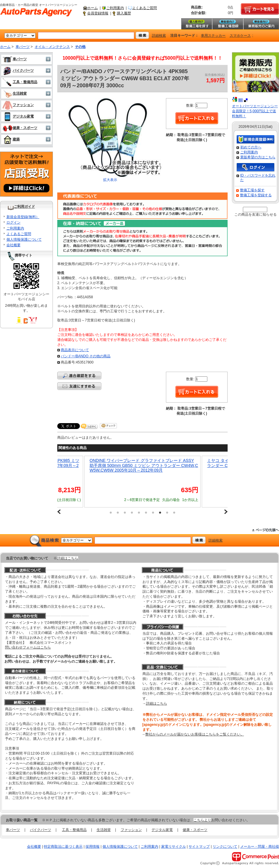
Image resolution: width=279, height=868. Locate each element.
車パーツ (23, 47)
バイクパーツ (18, 71)
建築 (11, 139)
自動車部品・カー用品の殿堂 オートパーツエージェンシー (36, 12)
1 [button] (111, 512)
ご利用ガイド (24, 207)
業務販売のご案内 (261, 24)
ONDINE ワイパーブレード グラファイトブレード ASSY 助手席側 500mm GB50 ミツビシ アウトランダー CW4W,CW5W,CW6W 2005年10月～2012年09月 (144, 465)
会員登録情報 (98, 13)
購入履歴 (124, 13)
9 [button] (167, 512)
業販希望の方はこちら (258, 157)
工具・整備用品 (20, 82)
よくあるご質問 (144, 8)
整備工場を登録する (256, 195)
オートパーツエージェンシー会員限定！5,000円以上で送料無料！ (255, 111)
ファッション (18, 105)
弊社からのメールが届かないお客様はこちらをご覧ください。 (195, 734)
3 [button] (125, 512)
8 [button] (160, 512)
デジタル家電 (18, 116)
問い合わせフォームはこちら (28, 647)
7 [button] (153, 512)
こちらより (202, 820)
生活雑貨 (15, 93)
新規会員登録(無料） (23, 217)
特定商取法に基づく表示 (63, 847)
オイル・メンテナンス (52, 47)
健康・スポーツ (20, 128)
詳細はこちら (68, 558)
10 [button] (174, 512)
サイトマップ (199, 847)
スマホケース (240, 36)
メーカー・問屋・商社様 (260, 847)
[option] (142, 482)
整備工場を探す (196, 24)
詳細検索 (159, 36)
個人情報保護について (24, 239)
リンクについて (225, 847)
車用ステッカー (213, 36)
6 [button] (146, 512)
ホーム (93, 8)
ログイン (14, 222)
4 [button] (132, 512)
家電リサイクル (174, 847)
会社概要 (14, 245)
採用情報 (93, 847)
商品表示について (75, 350)
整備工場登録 (228, 24)
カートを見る (260, 9)
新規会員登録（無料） (256, 140)
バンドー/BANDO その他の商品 (86, 356)
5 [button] (139, 512)
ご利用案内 (115, 8)
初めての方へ (251, 147)
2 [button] (118, 512)
